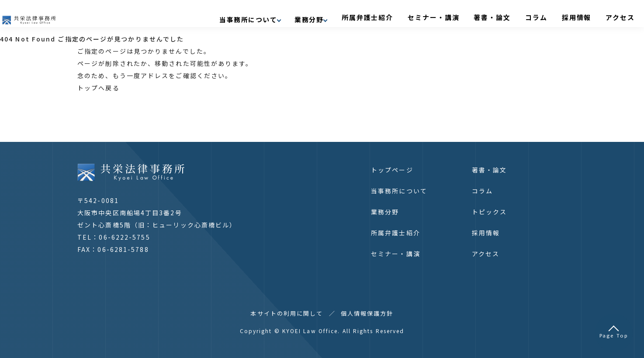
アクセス (614, 16)
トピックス (490, 212)
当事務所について (399, 191)
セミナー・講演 (461, 16)
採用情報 (578, 16)
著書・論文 (510, 16)
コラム (546, 16)
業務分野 (385, 212)
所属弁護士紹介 (405, 16)
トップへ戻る (99, 88)
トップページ (392, 170)
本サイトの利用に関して (287, 313)
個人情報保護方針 (367, 313)
